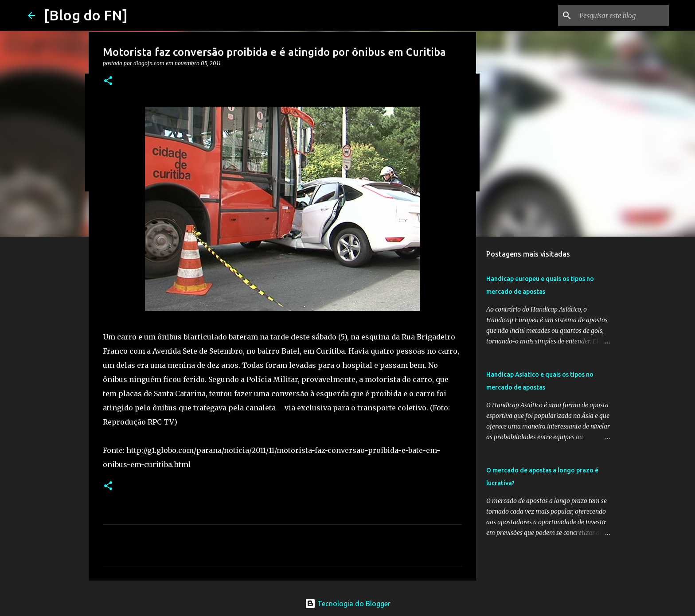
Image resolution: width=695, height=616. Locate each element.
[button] (108, 81)
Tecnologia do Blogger (348, 604)
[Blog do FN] (86, 15)
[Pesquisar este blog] (622, 16)
